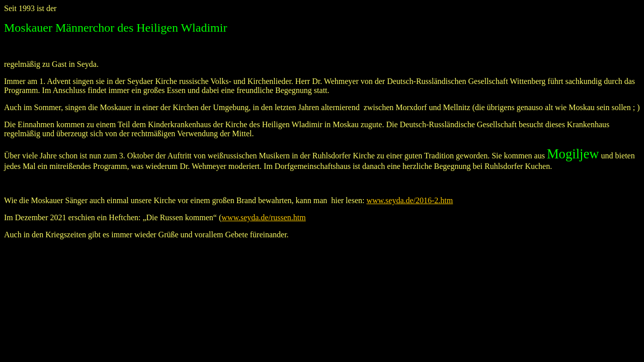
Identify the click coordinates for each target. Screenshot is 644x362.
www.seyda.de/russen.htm (263, 217)
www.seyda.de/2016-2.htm (410, 200)
